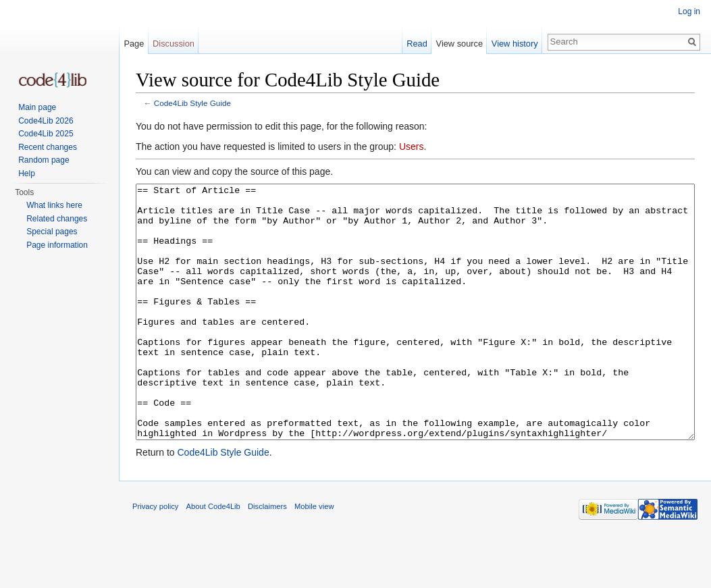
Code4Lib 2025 (46, 134)
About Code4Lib (213, 557)
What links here (54, 205)
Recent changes (48, 147)
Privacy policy (155, 557)
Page (134, 44)
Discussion (174, 44)
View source (459, 44)
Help (27, 173)
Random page (44, 160)
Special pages (52, 232)
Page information (57, 245)
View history (515, 44)
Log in (689, 11)
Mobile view (314, 557)
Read (417, 44)
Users (412, 146)
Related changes (57, 219)
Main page (37, 107)
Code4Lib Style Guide (192, 103)
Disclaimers (267, 557)
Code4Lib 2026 (46, 121)
